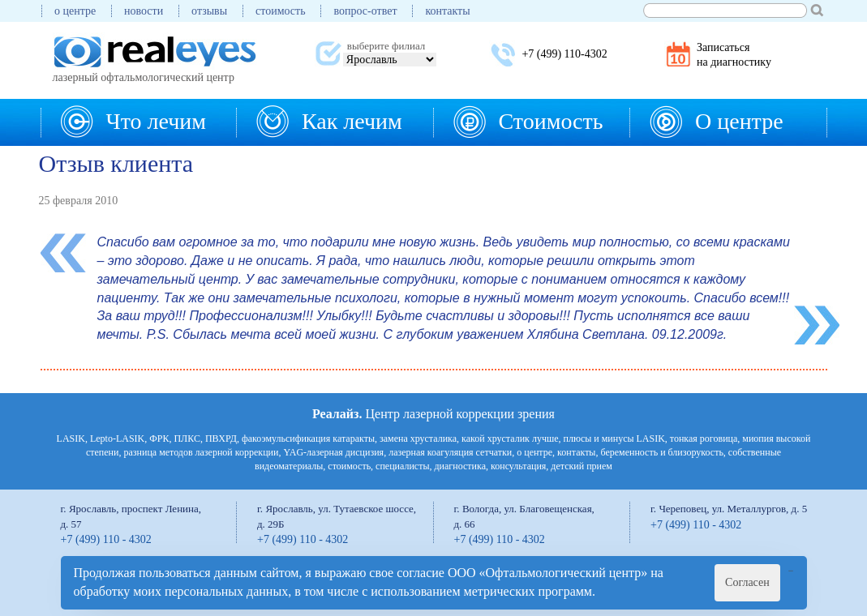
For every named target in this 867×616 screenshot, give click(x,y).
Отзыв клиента (116, 163)
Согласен (747, 582)
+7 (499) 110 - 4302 (106, 539)
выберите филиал (386, 46)
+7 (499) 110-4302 (564, 54)
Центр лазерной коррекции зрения (433, 414)
